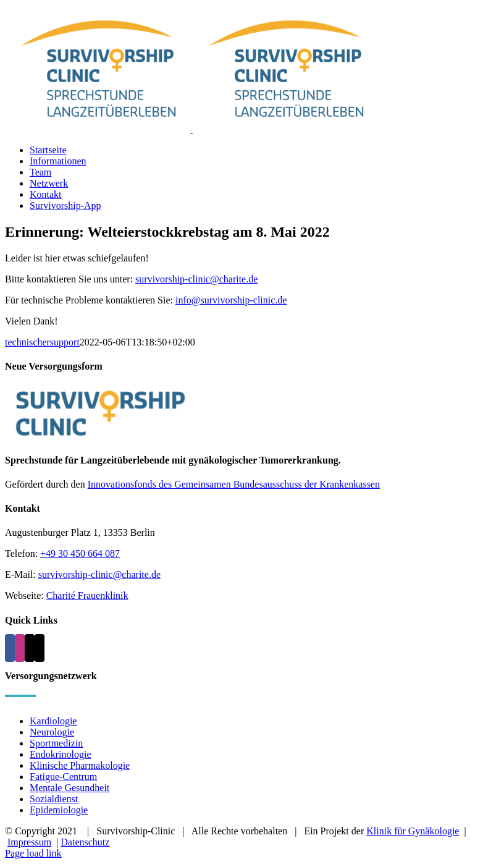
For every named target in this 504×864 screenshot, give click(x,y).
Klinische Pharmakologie (80, 765)
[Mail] (30, 648)
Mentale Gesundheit (69, 788)
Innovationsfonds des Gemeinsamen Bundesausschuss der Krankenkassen (234, 484)
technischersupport (42, 342)
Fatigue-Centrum (63, 777)
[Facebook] (10, 648)
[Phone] (40, 648)
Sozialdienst (54, 799)
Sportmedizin (56, 743)
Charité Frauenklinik (87, 595)
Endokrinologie (61, 754)
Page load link (33, 853)
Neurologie (52, 732)
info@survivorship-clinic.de (231, 300)
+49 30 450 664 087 (80, 553)
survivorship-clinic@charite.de (196, 279)
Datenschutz (85, 842)
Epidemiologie (59, 810)
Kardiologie (53, 721)
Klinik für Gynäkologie (413, 831)
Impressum (29, 842)
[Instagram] (20, 648)
